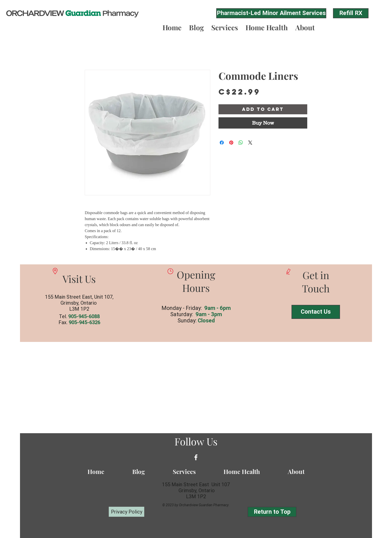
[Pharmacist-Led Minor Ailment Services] (271, 13)
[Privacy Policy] (126, 512)
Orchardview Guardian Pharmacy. (204, 505)
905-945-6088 (84, 316)
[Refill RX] (351, 13)
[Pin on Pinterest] (231, 143)
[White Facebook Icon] (196, 457)
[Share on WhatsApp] (241, 143)
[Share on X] (250, 143)
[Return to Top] (272, 512)
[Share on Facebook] (222, 143)
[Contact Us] (316, 312)
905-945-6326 (84, 322)
